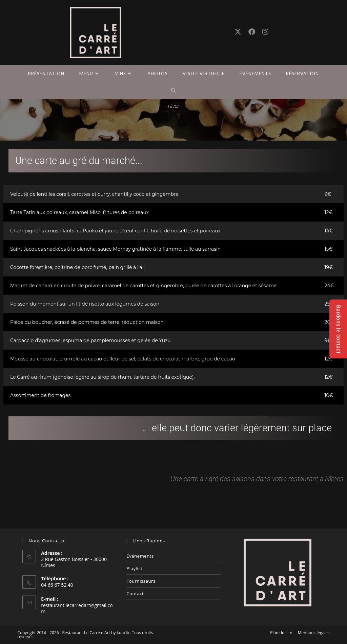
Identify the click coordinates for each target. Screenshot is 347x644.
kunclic (123, 633)
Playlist (134, 568)
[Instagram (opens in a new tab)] (265, 32)
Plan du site (281, 633)
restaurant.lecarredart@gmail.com (77, 608)
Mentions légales (314, 633)
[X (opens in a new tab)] (238, 32)
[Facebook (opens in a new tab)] (252, 32)
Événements (140, 556)
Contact (135, 594)
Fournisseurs (141, 581)
